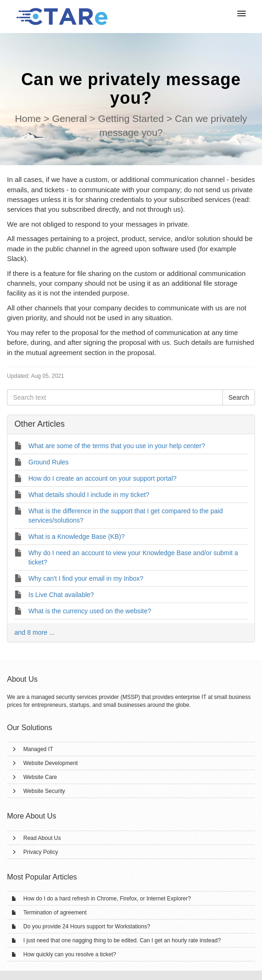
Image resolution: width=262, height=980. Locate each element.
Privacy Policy (41, 852)
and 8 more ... (34, 632)
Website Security (44, 791)
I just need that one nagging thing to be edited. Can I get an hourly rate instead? (122, 940)
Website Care (40, 777)
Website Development (50, 763)
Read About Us (42, 838)
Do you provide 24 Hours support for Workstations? (87, 926)
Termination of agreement (55, 913)
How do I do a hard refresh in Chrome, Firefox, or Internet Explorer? (107, 899)
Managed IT (38, 749)
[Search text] (115, 397)
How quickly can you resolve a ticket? (70, 954)
